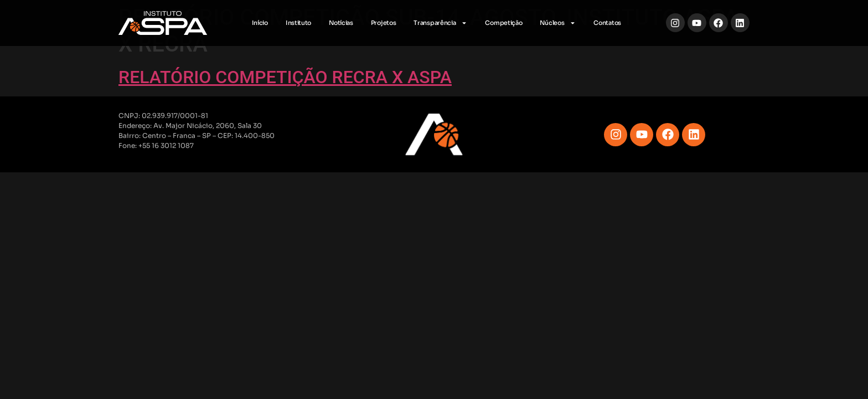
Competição (503, 23)
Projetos (384, 23)
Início (260, 23)
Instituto (298, 23)
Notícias (341, 23)
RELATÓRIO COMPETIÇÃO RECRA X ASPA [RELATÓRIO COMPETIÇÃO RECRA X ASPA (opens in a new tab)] (285, 77)
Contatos (607, 23)
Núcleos (558, 23)
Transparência (440, 23)
